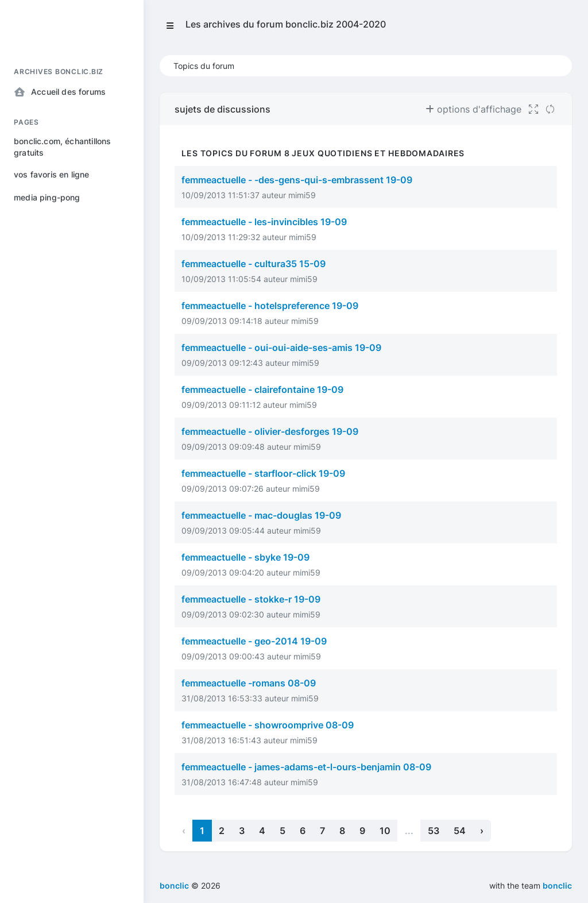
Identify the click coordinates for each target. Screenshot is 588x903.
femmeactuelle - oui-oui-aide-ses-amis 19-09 (281, 348)
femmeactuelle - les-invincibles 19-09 (264, 222)
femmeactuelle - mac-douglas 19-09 (261, 515)
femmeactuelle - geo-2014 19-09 (254, 641)
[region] (72, 471)
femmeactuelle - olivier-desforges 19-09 (270, 431)
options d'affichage (473, 109)
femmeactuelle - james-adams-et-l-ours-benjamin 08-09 (306, 767)
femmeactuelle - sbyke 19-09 (245, 557)
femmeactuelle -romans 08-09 (249, 683)
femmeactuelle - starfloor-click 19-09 (263, 473)
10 (385, 831)
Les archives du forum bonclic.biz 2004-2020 (286, 24)
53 (434, 831)
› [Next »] (482, 831)
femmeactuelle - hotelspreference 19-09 (270, 306)
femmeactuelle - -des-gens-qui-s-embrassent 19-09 (297, 180)
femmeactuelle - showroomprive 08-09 (268, 725)
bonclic (557, 885)
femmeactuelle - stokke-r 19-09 (251, 599)
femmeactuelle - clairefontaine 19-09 (262, 389)
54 (460, 831)
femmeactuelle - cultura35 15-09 (254, 264)
